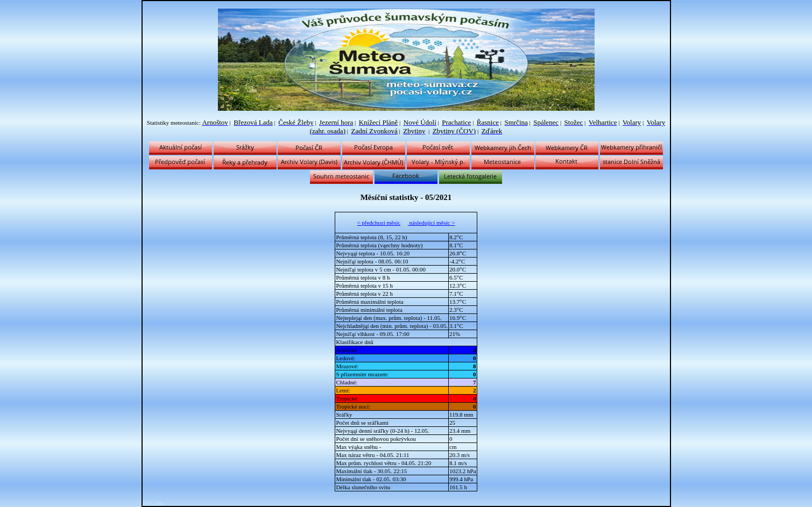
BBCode (153, 503)
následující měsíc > (432, 223)
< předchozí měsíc (379, 223)
